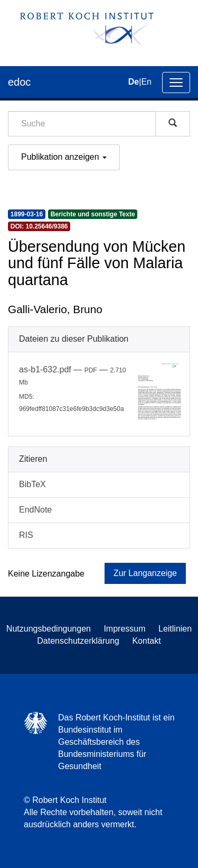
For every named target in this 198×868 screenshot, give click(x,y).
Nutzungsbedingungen (49, 629)
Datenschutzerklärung (78, 641)
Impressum (124, 629)
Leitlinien (175, 629)
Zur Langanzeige (145, 573)
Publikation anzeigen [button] (64, 157)
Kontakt (146, 641)
